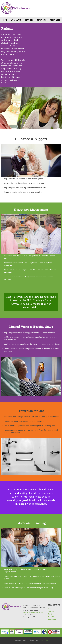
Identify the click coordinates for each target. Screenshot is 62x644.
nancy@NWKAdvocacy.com (33, 612)
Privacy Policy (44, 640)
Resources (55, 20)
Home (5, 20)
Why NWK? (16, 20)
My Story (41, 20)
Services (29, 20)
